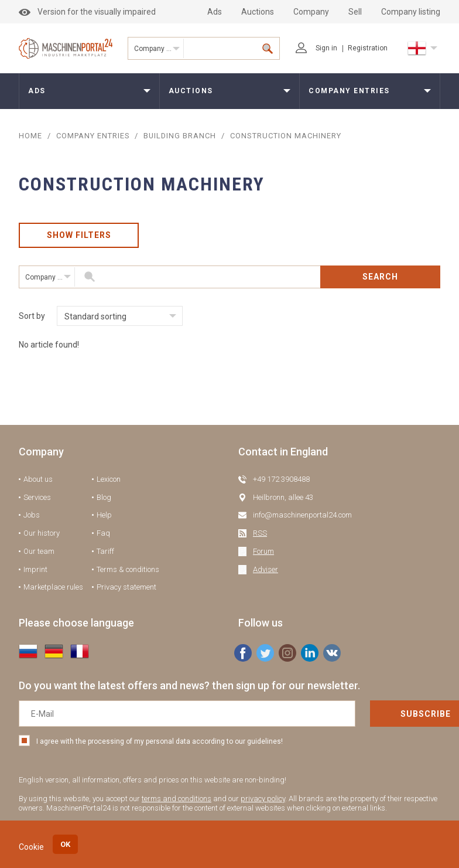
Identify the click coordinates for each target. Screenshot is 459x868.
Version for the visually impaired (87, 12)
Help (104, 515)
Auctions (258, 12)
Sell (355, 12)
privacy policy (263, 799)
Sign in (316, 48)
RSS (260, 534)
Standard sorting (95, 317)
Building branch (181, 136)
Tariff (105, 552)
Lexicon (109, 480)
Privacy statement (126, 588)
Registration (368, 48)
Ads (215, 12)
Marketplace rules (53, 588)
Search (380, 277)
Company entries (159, 49)
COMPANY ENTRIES (93, 136)
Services (37, 498)
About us (38, 480)
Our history (42, 534)
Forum (263, 552)
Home (30, 136)
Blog (104, 498)
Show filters (79, 236)
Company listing (411, 12)
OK (65, 844)
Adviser (266, 570)
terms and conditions (177, 799)
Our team (39, 552)
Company (311, 12)
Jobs (32, 515)
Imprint (35, 570)
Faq (103, 534)
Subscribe (383, 714)
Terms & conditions (128, 570)
